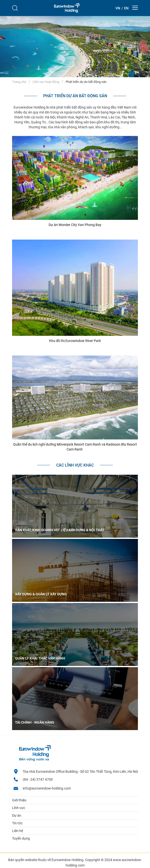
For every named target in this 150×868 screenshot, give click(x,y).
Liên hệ (18, 831)
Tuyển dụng (21, 838)
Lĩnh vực (19, 808)
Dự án (17, 815)
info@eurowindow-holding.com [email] (47, 788)
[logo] (67, 8)
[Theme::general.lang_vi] (118, 8)
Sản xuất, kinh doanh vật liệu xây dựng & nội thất (60, 530)
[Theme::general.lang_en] (126, 8)
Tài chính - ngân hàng (35, 722)
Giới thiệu (19, 800)
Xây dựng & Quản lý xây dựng (41, 594)
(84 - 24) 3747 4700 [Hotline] (38, 779)
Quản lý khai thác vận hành (40, 658)
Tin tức (17, 823)
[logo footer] (35, 760)
